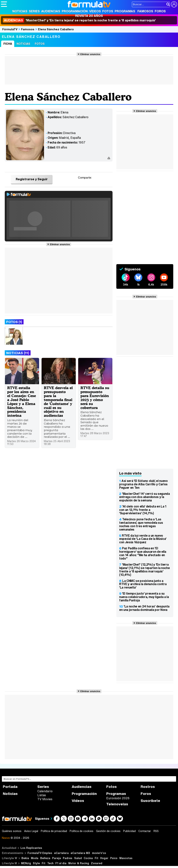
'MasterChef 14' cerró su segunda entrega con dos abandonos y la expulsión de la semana (145, 497)
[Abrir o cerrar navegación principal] (4, 4)
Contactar (145, 831)
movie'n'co (99, 853)
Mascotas (126, 858)
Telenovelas (117, 804)
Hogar (104, 858)
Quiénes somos (12, 831)
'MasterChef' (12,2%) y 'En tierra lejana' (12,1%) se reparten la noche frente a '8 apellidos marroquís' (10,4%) (144, 570)
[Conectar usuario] (174, 4)
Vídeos (95, 11)
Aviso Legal (31, 831)
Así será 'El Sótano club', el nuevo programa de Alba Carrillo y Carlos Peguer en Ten (143, 484)
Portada (10, 787)
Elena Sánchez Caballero (56, 29)
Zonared (97, 863)
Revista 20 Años (89, 16)
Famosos (145, 11)
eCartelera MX (80, 853)
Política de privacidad (54, 831)
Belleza (45, 858)
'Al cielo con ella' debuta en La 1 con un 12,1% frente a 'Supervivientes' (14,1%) (143, 510)
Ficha (8, 44)
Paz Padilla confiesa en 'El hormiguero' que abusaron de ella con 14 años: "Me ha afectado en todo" (143, 553)
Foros (160, 11)
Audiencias (51, 11)
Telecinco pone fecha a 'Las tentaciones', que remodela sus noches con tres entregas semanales (141, 524)
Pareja (57, 858)
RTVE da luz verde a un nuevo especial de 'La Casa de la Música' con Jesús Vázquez (143, 539)
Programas (125, 11)
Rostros (148, 787)
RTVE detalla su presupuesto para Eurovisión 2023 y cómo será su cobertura (95, 398)
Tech (50, 863)
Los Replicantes (31, 848)
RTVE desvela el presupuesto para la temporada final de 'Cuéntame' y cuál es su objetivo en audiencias (58, 402)
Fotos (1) (14, 322)
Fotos (108, 11)
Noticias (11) (18, 353)
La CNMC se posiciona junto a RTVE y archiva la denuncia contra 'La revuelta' (143, 584)
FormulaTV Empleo (40, 853)
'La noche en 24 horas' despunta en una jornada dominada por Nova (144, 608)
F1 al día (61, 863)
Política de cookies (82, 831)
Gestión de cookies (108, 831)
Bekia (25, 858)
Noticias (20, 11)
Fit (96, 858)
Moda (35, 858)
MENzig (26, 863)
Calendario (45, 791)
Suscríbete (150, 801)
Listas (42, 795)
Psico (114, 858)
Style (36, 863)
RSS (156, 831)
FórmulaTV (10, 29)
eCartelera (61, 853)
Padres (68, 858)
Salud (78, 858)
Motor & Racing (79, 863)
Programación (75, 11)
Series (34, 11)
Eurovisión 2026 (118, 798)
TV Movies (45, 799)
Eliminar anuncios (90, 54)
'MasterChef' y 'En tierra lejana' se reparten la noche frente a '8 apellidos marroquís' (79, 20)
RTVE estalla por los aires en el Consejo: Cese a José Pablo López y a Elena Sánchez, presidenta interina (22, 402)
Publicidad (129, 831)
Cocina (88, 858)
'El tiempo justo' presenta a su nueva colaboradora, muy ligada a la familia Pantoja (144, 597)
